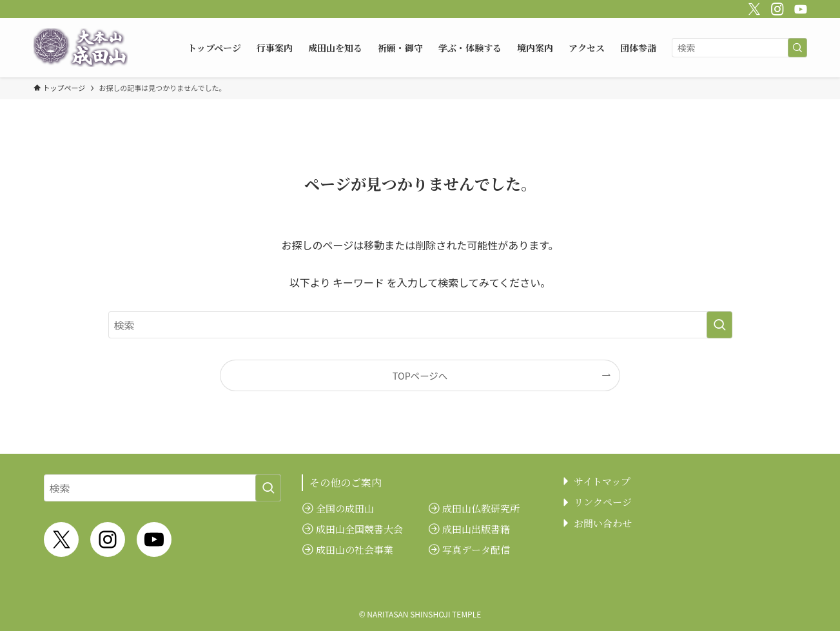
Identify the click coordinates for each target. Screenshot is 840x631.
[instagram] (776, 7)
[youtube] (799, 7)
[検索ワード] (739, 48)
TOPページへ (420, 375)
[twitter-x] (752, 7)
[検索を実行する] (797, 48)
